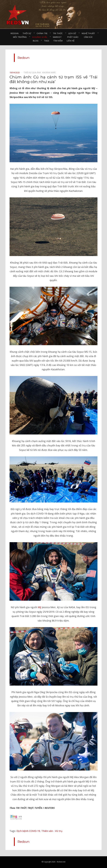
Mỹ (40, 607)
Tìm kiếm (58, 41)
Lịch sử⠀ (73, 33)
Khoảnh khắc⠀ (40, 37)
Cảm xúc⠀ (89, 37)
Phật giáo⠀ (73, 37)
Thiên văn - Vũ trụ (52, 831)
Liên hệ (70, 41)
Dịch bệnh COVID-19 (28, 831)
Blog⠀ (36, 41)
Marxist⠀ (58, 37)
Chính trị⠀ (43, 33)
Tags (47, 41)
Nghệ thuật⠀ (89, 33)
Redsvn (14, 33)
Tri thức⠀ (58, 33)
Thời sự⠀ (28, 33)
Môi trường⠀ (21, 37)
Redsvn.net (61, 862)
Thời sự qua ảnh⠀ (33, 72)
